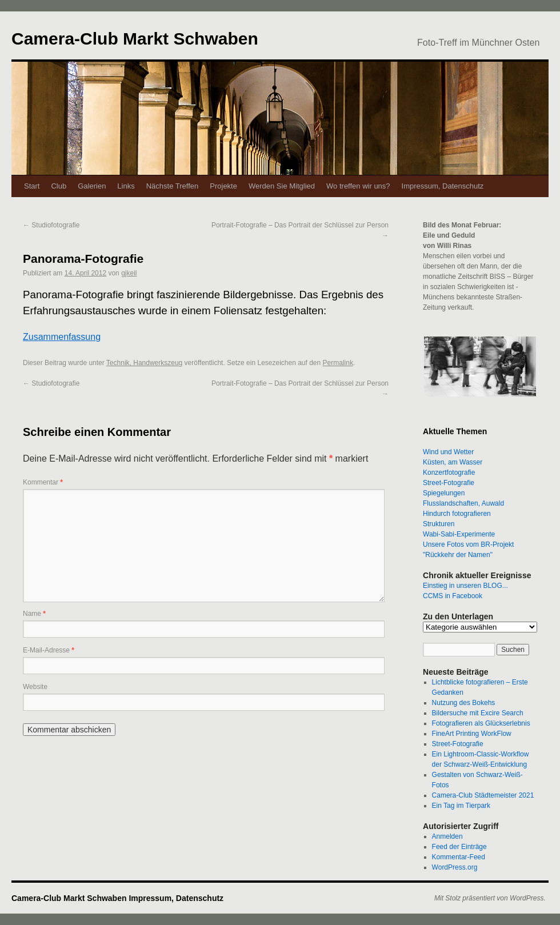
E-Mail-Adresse (49, 650)
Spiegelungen (444, 493)
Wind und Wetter (448, 452)
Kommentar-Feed (459, 857)
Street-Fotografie (449, 483)
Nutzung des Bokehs (464, 703)
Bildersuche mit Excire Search (478, 713)
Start (32, 186)
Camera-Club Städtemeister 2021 (483, 795)
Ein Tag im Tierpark (461, 806)
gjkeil (129, 273)
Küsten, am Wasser (453, 462)
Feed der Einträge (459, 847)
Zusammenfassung (62, 337)
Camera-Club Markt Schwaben (135, 39)
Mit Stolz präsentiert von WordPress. (490, 898)
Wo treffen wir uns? (358, 186)
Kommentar (43, 482)
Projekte (223, 186)
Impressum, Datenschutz (443, 186)
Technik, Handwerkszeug (144, 363)
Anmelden (447, 836)
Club (59, 186)
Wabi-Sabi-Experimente (459, 534)
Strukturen (439, 524)
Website (35, 687)
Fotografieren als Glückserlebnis (481, 723)
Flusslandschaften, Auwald (463, 503)
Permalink (338, 363)
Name (34, 614)
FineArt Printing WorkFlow (472, 734)
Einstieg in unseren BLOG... (465, 586)
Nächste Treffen (173, 186)
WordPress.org (455, 867)
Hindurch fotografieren (457, 514)
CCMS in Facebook (453, 596)
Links (126, 186)
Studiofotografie (51, 225)
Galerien (92, 186)
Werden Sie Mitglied (282, 186)
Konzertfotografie (449, 472)
